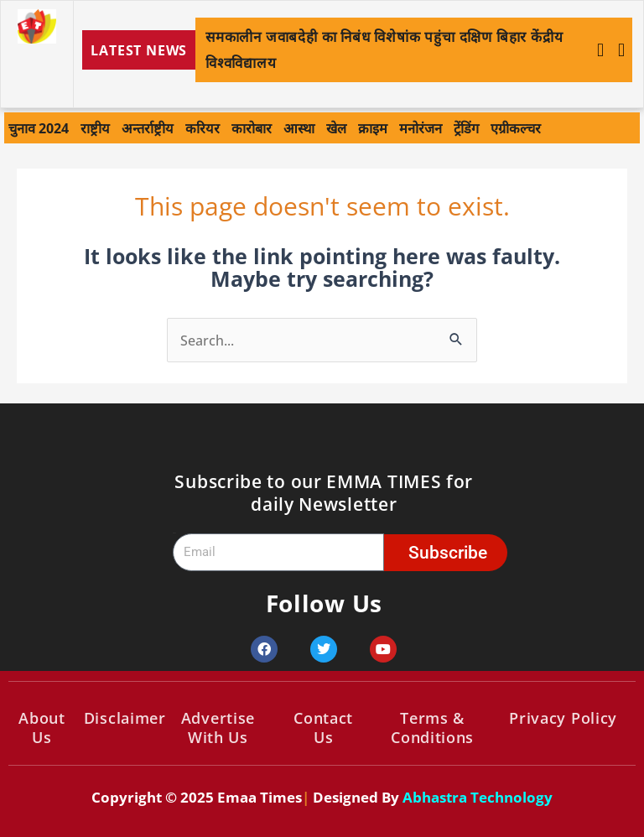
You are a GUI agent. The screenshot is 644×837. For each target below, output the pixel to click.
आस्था (299, 128)
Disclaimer (125, 718)
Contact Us (323, 728)
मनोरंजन (421, 128)
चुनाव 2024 (39, 128)
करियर (203, 128)
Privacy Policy (563, 718)
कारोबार (252, 128)
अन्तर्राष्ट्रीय (148, 128)
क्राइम (373, 128)
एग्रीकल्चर (516, 128)
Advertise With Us (218, 728)
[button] (621, 50)
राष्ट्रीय (95, 128)
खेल (336, 128)
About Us (42, 728)
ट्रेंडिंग (466, 128)
